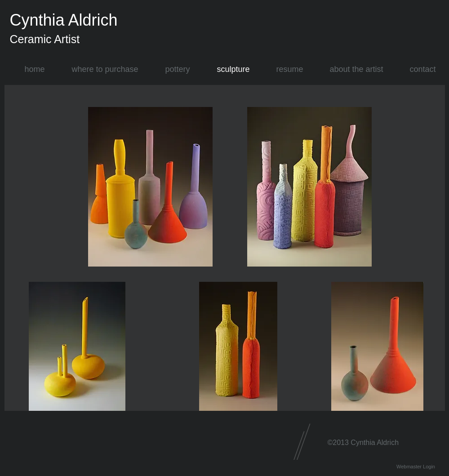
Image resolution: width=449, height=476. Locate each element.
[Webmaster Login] (416, 467)
